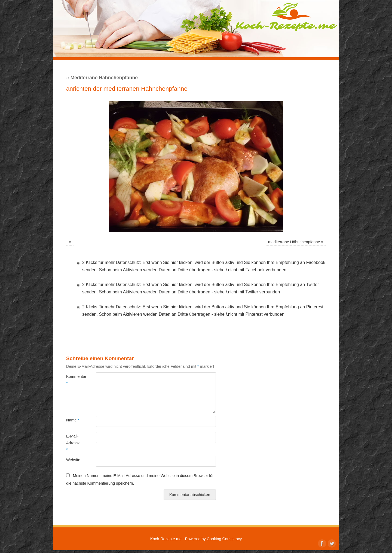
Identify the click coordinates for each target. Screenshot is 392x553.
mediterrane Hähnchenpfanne (294, 242)
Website (73, 460)
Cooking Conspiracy (224, 539)
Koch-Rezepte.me (286, 17)
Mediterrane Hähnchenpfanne (102, 78)
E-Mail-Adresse (73, 443)
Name (73, 420)
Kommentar (74, 380)
